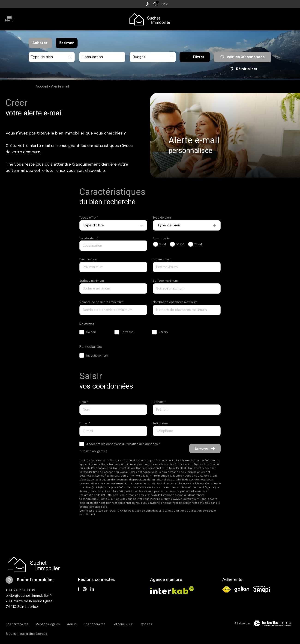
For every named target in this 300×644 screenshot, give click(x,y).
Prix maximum (162, 259)
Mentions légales (48, 623)
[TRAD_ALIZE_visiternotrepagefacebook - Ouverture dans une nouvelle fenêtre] (79, 589)
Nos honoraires (94, 623)
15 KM (198, 244)
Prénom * (159, 402)
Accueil (42, 86)
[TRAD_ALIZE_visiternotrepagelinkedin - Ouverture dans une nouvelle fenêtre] (92, 589)
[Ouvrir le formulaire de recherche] (195, 57)
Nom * (84, 402)
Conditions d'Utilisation (187, 511)
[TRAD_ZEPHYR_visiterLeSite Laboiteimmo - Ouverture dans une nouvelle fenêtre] (272, 624)
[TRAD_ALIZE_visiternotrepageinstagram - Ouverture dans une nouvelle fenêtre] (85, 589)
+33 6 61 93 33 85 (20, 590)
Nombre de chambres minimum (101, 302)
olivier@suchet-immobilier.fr (29, 596)
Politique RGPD (123, 623)
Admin (72, 623)
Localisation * (89, 238)
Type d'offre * (89, 218)
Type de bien (162, 218)
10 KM (180, 244)
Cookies (146, 623)
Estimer (67, 43)
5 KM (163, 244)
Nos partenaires (17, 623)
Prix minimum (88, 259)
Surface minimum (92, 281)
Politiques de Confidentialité (146, 511)
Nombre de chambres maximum (175, 302)
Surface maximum (165, 281)
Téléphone (160, 423)
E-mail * (85, 423)
